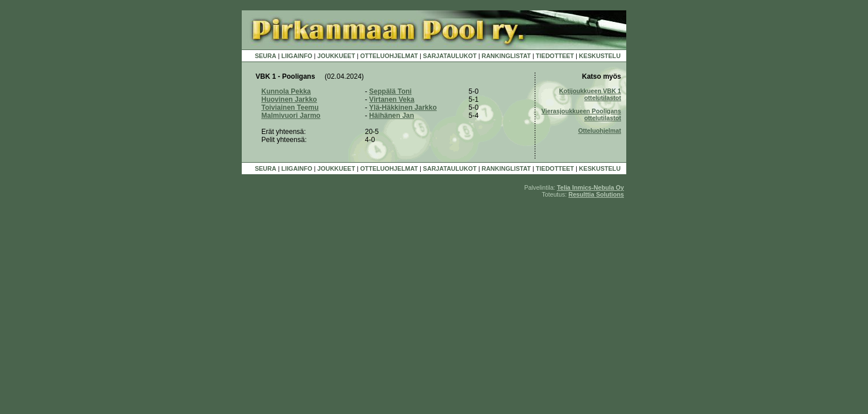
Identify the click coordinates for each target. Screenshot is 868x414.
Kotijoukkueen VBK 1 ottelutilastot (590, 94)
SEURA (266, 56)
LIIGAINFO (297, 56)
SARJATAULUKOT (450, 56)
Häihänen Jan (391, 116)
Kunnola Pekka (286, 91)
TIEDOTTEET (555, 56)
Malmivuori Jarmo (291, 116)
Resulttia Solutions (596, 194)
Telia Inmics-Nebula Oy (591, 187)
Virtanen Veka (392, 99)
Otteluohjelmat (599, 131)
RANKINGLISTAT (506, 56)
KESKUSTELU (600, 56)
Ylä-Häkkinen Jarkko (403, 108)
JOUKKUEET (336, 56)
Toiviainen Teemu (290, 108)
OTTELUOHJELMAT (389, 56)
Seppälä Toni (390, 91)
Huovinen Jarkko (289, 99)
